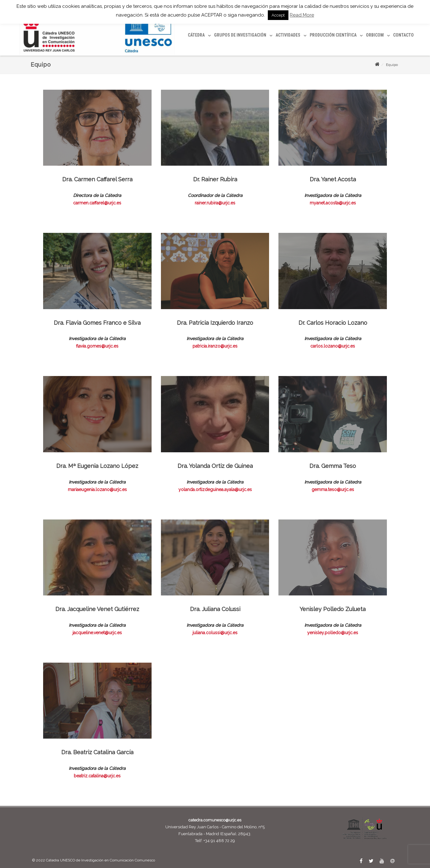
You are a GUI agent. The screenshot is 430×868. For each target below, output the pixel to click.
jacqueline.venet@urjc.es (97, 633)
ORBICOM (375, 35)
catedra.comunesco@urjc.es (215, 820)
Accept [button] (278, 15)
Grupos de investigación (240, 35)
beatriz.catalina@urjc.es (97, 776)
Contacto (403, 35)
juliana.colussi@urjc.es (215, 633)
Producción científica (333, 35)
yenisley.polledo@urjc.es (333, 633)
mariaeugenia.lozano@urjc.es (97, 489)
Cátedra (196, 35)
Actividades (288, 35)
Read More (302, 15)
